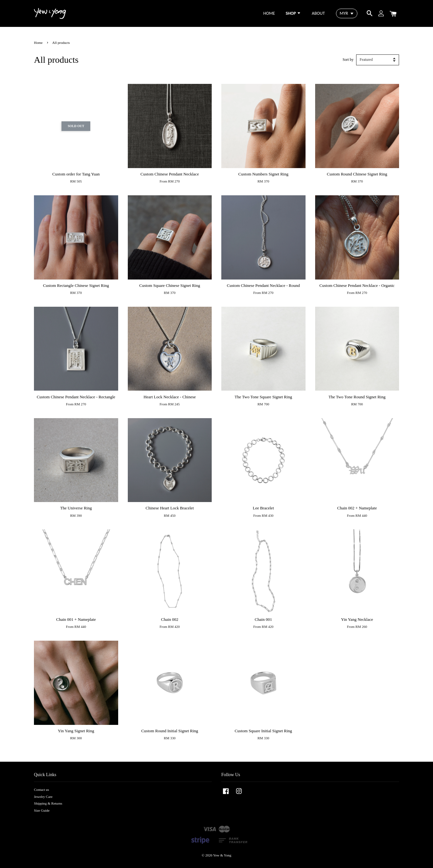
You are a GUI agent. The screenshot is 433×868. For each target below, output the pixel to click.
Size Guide (42, 810)
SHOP (294, 13)
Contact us (41, 790)
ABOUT (319, 13)
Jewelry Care (43, 797)
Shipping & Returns (48, 803)
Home (38, 43)
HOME (269, 13)
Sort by (348, 60)
